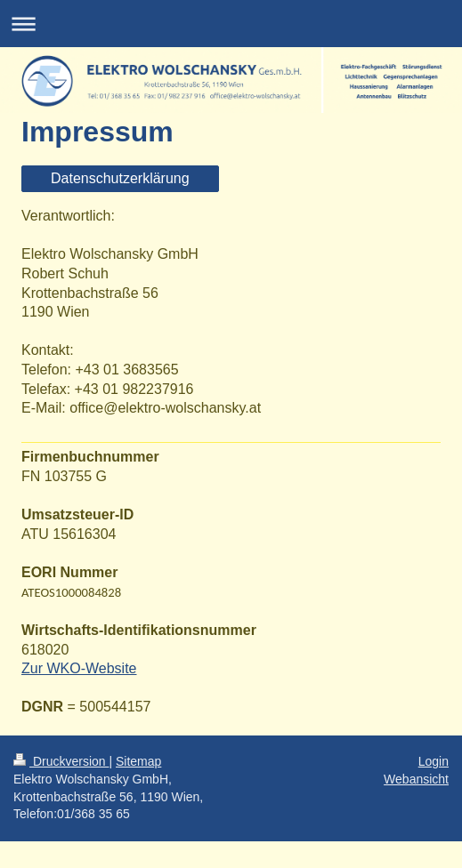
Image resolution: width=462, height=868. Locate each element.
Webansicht (416, 779)
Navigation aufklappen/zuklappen (231, 24)
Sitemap (138, 761)
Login (434, 761)
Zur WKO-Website (79, 668)
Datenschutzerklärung (120, 178)
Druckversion (61, 761)
